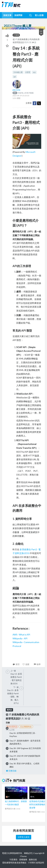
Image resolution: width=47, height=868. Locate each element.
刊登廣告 (14, 859)
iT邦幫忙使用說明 (36, 863)
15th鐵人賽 (18, 72)
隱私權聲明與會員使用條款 (14, 863)
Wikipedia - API (20, 638)
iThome (23, 856)
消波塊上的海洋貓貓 (23, 93)
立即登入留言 (24, 837)
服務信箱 (33, 859)
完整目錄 (11, 771)
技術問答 (18, 15)
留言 (16, 664)
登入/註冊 (39, 15)
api (15, 77)
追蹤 (26, 664)
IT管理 (16, 35)
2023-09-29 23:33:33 (21, 96)
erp (34, 72)
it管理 (28, 72)
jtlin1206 (16, 90)
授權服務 (23, 859)
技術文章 (7, 15)
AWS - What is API (21, 635)
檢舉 (37, 664)
